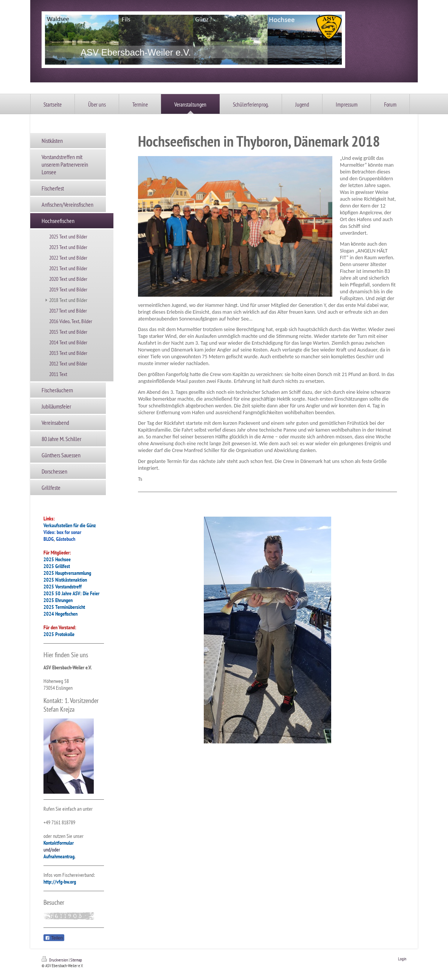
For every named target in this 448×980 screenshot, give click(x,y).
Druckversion (55, 960)
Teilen (54, 938)
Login (402, 959)
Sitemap (76, 960)
